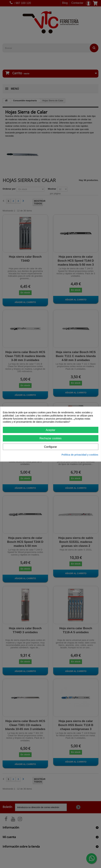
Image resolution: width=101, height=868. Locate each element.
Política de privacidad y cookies (80, 455)
